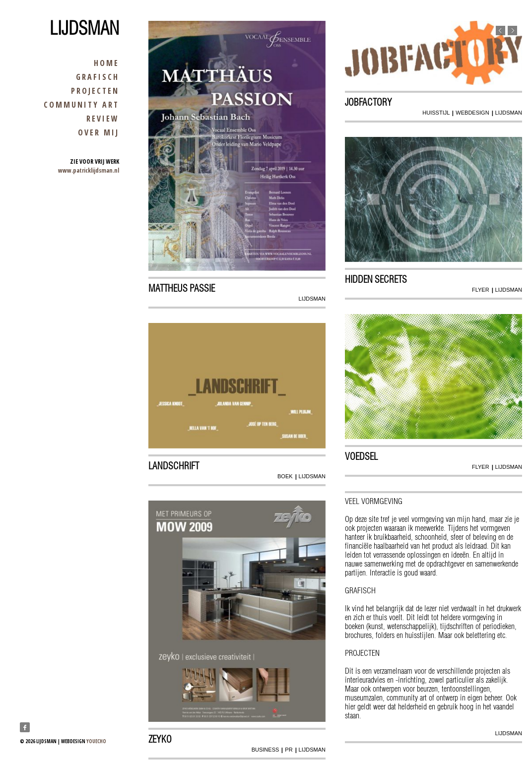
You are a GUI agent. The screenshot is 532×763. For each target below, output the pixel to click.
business (266, 750)
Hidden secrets (376, 279)
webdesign (472, 113)
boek (285, 476)
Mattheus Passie (182, 288)
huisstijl (436, 113)
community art (81, 105)
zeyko (160, 739)
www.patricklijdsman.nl (89, 170)
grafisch (98, 77)
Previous (500, 31)
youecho (96, 741)
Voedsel (361, 456)
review (103, 119)
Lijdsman (84, 28)
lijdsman (312, 299)
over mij (99, 132)
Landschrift (174, 466)
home (106, 63)
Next (512, 31)
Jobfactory (368, 102)
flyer (481, 290)
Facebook (25, 727)
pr (289, 750)
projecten (95, 91)
